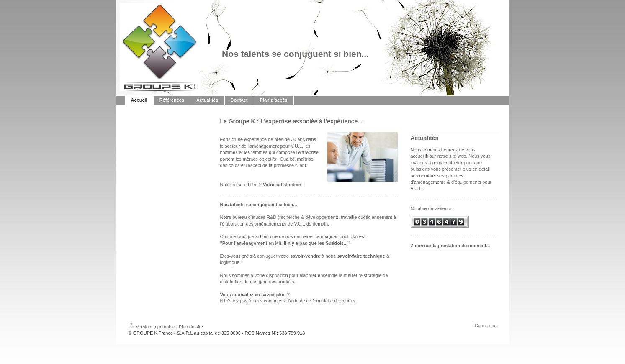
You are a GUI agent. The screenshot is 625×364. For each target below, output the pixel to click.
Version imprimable (152, 327)
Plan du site (191, 327)
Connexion (486, 326)
